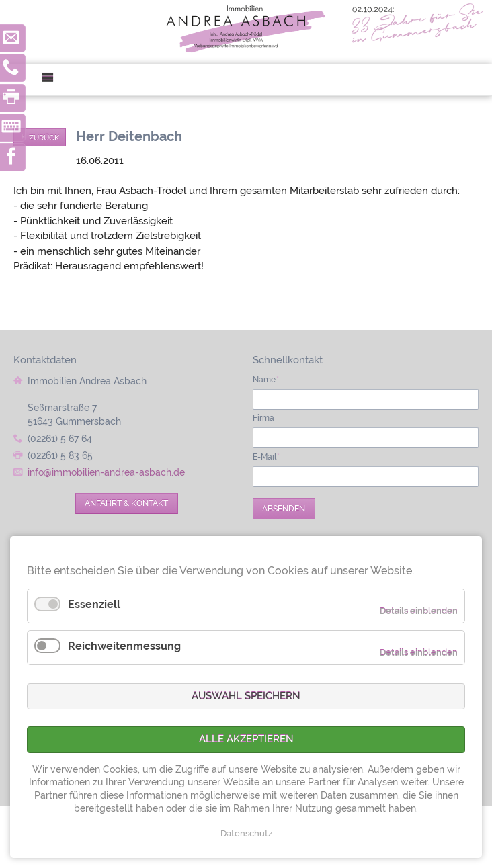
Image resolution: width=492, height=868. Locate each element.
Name (266, 380)
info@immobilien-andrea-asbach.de (106, 472)
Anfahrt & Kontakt (126, 503)
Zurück (44, 138)
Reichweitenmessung (124, 646)
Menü (53, 80)
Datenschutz (246, 833)
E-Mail (266, 457)
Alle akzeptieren (246, 739)
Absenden (284, 509)
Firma (263, 418)
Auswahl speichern (246, 696)
